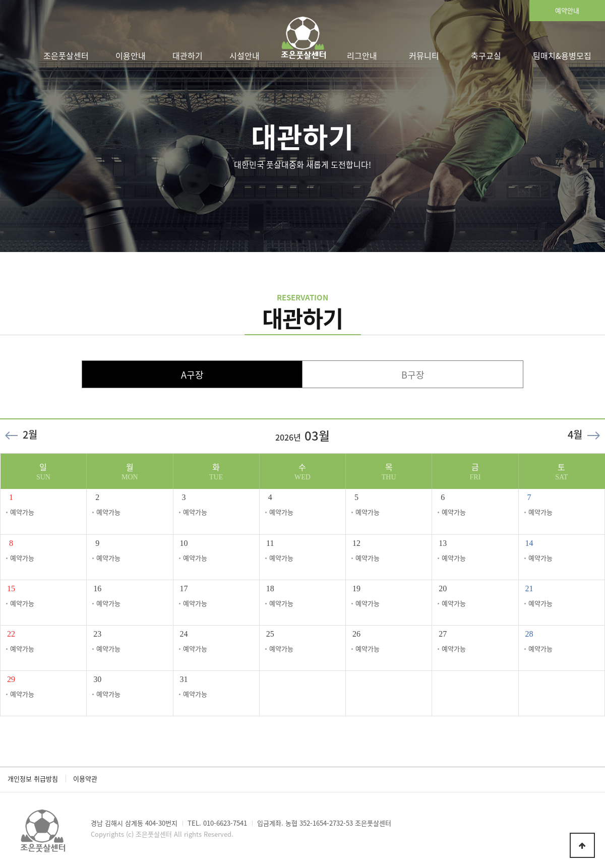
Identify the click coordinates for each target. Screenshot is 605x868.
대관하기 (188, 55)
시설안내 (245, 55)
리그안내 (362, 55)
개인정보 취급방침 (33, 779)
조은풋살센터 (66, 55)
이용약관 (85, 779)
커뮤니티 (424, 55)
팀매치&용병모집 (562, 55)
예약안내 (567, 10)
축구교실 (486, 55)
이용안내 (131, 55)
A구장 (192, 375)
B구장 (413, 375)
